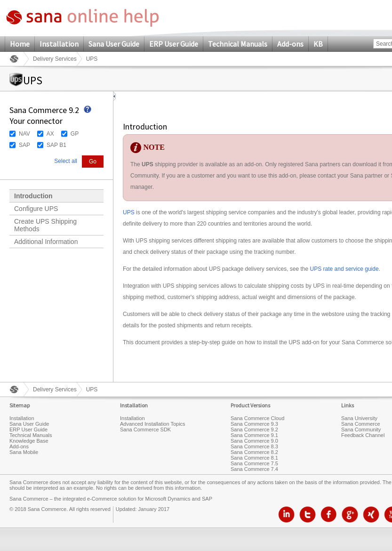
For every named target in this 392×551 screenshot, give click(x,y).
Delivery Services (55, 59)
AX (50, 134)
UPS (129, 212)
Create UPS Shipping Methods (45, 225)
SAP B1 (56, 145)
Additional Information (46, 242)
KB (318, 44)
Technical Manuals (238, 44)
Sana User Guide (114, 44)
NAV (24, 134)
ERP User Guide (174, 44)
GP (75, 134)
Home (20, 44)
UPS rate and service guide (344, 269)
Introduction (33, 196)
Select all (66, 161)
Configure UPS (36, 209)
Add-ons (290, 44)
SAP (24, 145)
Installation (59, 44)
